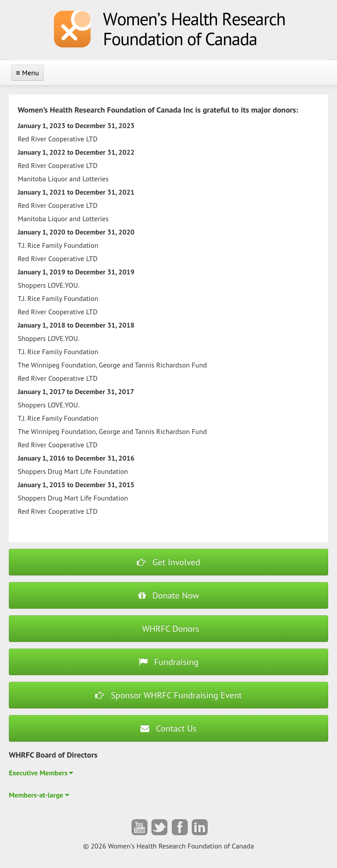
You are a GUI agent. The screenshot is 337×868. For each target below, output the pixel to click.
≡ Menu (27, 73)
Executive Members (41, 773)
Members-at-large (39, 795)
